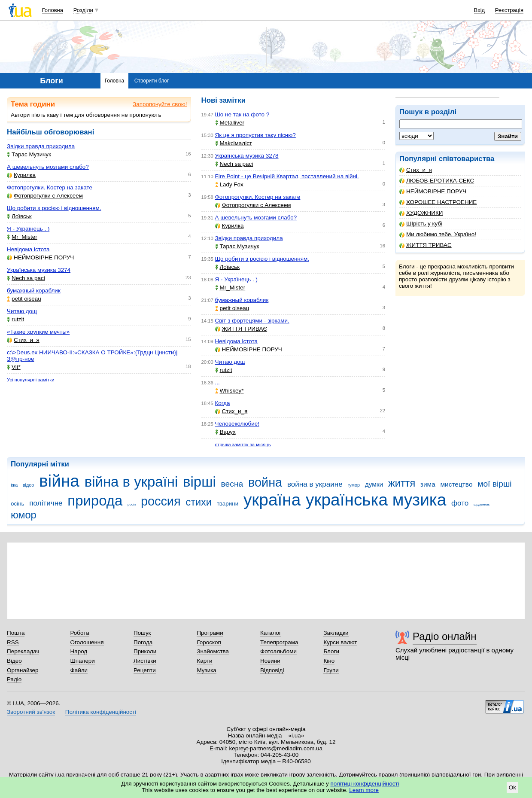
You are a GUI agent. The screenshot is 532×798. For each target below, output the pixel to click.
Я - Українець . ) (28, 229)
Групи (331, 670)
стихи (199, 502)
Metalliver (230, 123)
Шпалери (82, 661)
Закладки (336, 633)
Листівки (145, 661)
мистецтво (457, 484)
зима (428, 484)
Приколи (145, 651)
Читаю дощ (22, 311)
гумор (354, 485)
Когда (223, 403)
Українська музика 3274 (39, 270)
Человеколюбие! (237, 424)
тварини (228, 504)
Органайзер (23, 670)
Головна (53, 10)
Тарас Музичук (29, 154)
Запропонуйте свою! (160, 104)
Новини (270, 661)
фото (460, 503)
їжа (14, 485)
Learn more (364, 790)
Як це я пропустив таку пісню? (255, 135)
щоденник (482, 504)
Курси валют (340, 642)
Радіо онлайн (445, 636)
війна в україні (131, 482)
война (265, 482)
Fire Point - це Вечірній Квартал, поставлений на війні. (287, 176)
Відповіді (272, 670)
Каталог (271, 633)
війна (59, 481)
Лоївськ (19, 216)
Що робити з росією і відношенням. (54, 208)
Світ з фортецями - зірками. (252, 321)
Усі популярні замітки (31, 380)
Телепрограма (279, 642)
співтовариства (467, 159)
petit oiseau (24, 299)
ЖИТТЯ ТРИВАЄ (426, 245)
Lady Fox (229, 184)
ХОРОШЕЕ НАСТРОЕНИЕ (438, 202)
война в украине (315, 484)
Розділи (83, 10)
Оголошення (87, 642)
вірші (199, 482)
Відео (14, 661)
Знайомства (213, 651)
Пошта (16, 633)
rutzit (15, 319)
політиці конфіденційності (365, 784)
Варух (225, 432)
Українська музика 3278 (247, 156)
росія (132, 504)
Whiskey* (230, 391)
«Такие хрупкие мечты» (38, 332)
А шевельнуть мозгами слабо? (48, 167)
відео (28, 485)
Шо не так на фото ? (242, 114)
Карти (204, 661)
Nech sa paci (26, 278)
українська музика (376, 500)
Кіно (329, 661)
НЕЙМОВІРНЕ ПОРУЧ (433, 191)
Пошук (142, 633)
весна (232, 484)
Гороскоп (209, 642)
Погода (143, 642)
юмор (24, 515)
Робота (79, 633)
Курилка (21, 175)
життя (402, 483)
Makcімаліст (234, 143)
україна (272, 500)
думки (374, 484)
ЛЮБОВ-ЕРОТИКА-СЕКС (437, 181)
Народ (79, 651)
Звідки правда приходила (41, 146)
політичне (46, 503)
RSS (13, 642)
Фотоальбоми (278, 651)
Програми (210, 633)
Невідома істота (28, 249)
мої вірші (494, 484)
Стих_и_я (416, 170)
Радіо (14, 679)
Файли (79, 670)
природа (95, 501)
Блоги (331, 651)
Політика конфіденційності (101, 712)
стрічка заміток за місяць (243, 445)
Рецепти (145, 670)
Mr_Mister (22, 237)
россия (161, 501)
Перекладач (23, 651)
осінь (18, 504)
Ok (512, 787)
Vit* (14, 367)
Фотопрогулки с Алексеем (45, 196)
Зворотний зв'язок (31, 712)
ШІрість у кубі (421, 224)
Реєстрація (509, 10)
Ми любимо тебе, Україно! (438, 234)
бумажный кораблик (34, 291)
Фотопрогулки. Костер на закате (50, 187)
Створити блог (152, 81)
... (217, 382)
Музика (206, 670)
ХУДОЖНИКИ (421, 213)
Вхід (480, 10)
